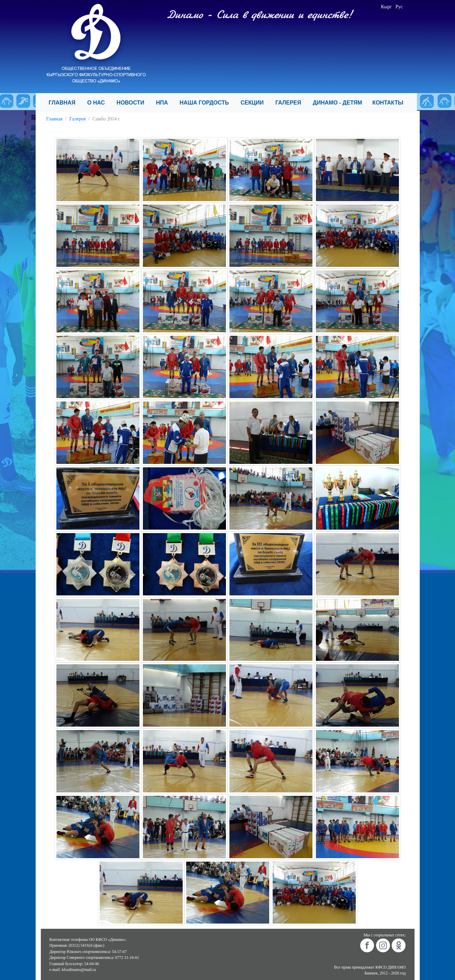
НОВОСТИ (134, 103)
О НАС (99, 103)
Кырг (386, 7)
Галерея (77, 119)
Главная (54, 119)
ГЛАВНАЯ (65, 103)
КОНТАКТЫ (391, 103)
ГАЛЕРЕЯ (291, 103)
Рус (399, 7)
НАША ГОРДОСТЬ (207, 103)
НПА (165, 103)
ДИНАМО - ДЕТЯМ (340, 103)
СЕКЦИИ (255, 103)
